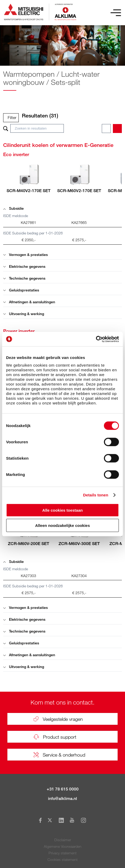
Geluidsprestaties (21, 290)
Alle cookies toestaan (62, 510)
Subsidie (13, 208)
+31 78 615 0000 (63, 789)
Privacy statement (62, 853)
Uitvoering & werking (24, 314)
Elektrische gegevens (24, 266)
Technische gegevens (24, 278)
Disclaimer (63, 840)
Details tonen (96, 495)
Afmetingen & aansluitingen (29, 302)
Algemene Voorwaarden (63, 846)
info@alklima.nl (62, 798)
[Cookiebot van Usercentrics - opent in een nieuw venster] (96, 339)
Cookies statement (62, 859)
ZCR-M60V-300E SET (79, 544)
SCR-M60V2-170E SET (79, 191)
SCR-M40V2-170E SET (28, 191)
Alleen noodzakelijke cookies (62, 525)
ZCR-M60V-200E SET (28, 544)
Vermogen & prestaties (25, 255)
